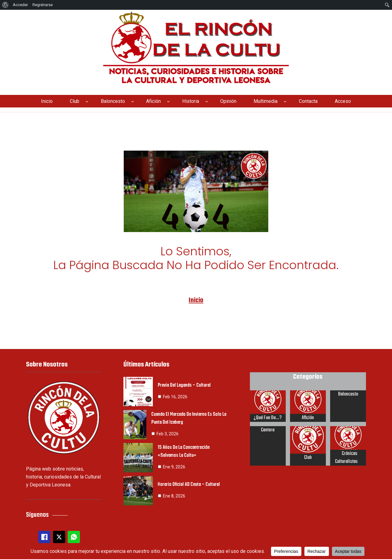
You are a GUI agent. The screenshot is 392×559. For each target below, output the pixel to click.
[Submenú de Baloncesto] (133, 101)
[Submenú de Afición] (168, 101)
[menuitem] (5, 5)
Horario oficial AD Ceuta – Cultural (189, 483)
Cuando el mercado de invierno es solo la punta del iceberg (189, 417)
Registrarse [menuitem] (43, 5)
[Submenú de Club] (87, 101)
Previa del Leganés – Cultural (185, 384)
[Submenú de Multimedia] (285, 101)
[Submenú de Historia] (207, 101)
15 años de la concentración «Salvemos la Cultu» (184, 450)
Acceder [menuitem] (20, 5)
